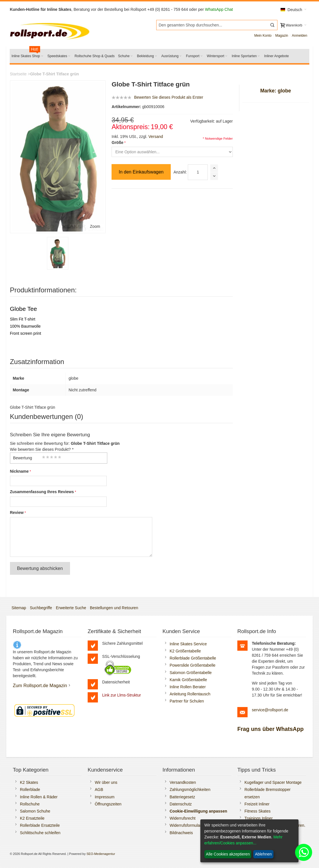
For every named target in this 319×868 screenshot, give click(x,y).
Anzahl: (180, 172)
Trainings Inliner (259, 818)
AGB (99, 790)
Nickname (19, 471)
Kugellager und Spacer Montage (273, 782)
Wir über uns (106, 782)
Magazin (282, 36)
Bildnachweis (181, 833)
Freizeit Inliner (257, 804)
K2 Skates (29, 782)
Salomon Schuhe (35, 811)
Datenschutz (181, 804)
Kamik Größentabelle (188, 680)
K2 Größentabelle (185, 651)
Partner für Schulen (187, 701)
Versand (156, 137)
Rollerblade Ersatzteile (40, 825)
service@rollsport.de (270, 710)
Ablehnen (263, 854)
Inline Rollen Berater (188, 687)
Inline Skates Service (188, 644)
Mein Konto (263, 36)
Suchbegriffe (41, 608)
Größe (117, 142)
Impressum (105, 797)
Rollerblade (30, 790)
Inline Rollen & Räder (39, 797)
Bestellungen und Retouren (114, 608)
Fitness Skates (258, 811)
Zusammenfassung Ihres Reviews (42, 492)
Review (17, 512)
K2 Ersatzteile (32, 818)
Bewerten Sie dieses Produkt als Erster (169, 97)
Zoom (95, 226)
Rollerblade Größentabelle (193, 658)
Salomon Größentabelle (191, 673)
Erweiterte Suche (71, 608)
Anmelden (300, 36)
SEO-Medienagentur (101, 854)
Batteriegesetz (182, 797)
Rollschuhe (30, 804)
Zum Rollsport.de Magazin (40, 685)
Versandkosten (183, 782)
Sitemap (19, 608)
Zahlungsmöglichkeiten (190, 790)
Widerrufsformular (185, 825)
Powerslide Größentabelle (193, 665)
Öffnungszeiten (108, 804)
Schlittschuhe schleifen (40, 833)
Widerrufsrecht (183, 818)
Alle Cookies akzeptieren (228, 854)
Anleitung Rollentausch (190, 694)
